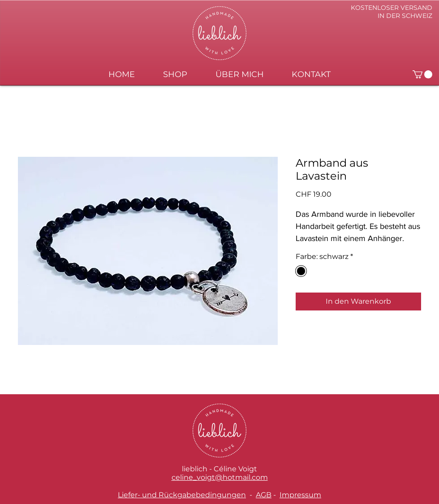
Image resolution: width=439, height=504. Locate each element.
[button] (422, 74)
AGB (264, 495)
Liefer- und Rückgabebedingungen (182, 495)
